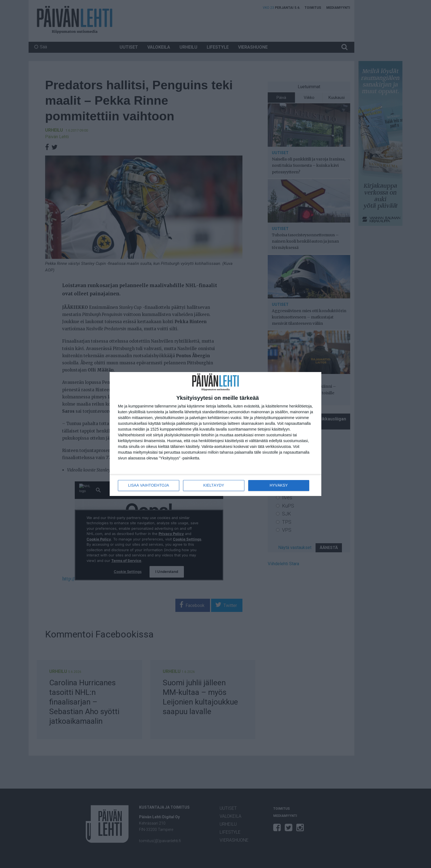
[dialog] (215, 434)
